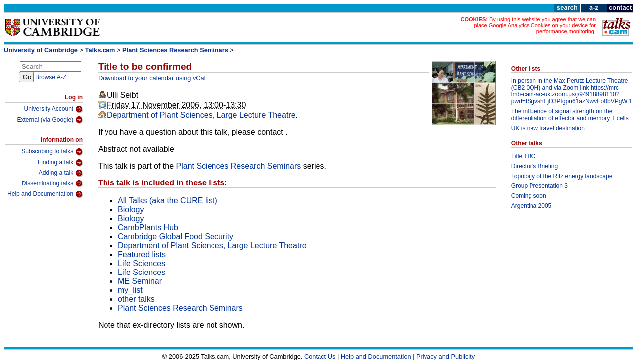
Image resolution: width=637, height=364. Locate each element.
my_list (130, 290)
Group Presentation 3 (539, 186)
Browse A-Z (51, 77)
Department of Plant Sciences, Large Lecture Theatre (201, 115)
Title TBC (523, 156)
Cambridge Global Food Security (176, 236)
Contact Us (320, 356)
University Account (53, 109)
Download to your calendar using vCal (152, 78)
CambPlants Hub (148, 227)
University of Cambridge (41, 50)
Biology (131, 210)
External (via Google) (50, 120)
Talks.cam (100, 50)
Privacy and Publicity (445, 356)
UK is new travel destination (548, 128)
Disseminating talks (52, 183)
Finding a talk (60, 163)
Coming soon (529, 196)
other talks (136, 299)
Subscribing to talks (52, 152)
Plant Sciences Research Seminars (175, 50)
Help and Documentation (45, 194)
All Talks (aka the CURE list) (168, 201)
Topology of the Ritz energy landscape (562, 176)
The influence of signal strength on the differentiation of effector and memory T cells (570, 115)
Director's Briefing (534, 166)
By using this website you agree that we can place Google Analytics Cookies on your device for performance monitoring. (535, 25)
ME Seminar (140, 281)
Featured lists (142, 254)
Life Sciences (142, 263)
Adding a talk (61, 173)
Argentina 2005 (531, 206)
